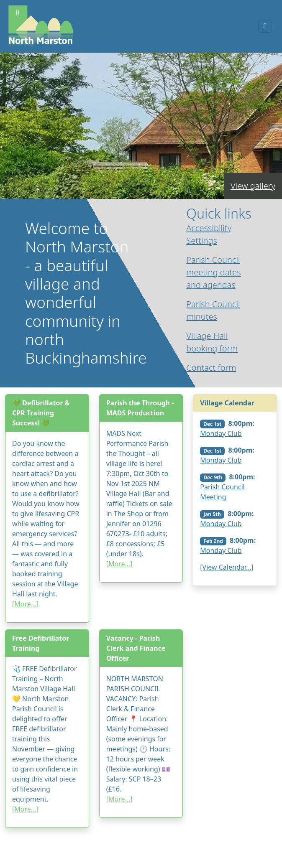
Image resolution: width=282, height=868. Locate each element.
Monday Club (221, 433)
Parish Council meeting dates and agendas (213, 272)
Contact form (211, 368)
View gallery (253, 186)
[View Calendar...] (227, 567)
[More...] (25, 604)
